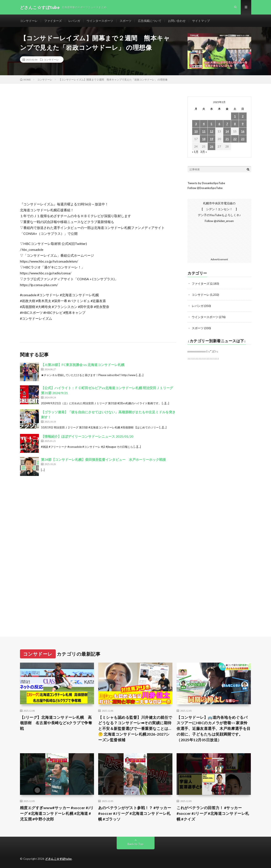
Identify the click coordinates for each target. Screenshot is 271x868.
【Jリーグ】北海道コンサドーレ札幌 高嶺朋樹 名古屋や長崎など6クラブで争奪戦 (56, 722)
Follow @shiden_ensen (219, 221)
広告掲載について (150, 21)
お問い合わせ (177, 21)
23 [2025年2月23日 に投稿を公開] (243, 139)
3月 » (204, 152)
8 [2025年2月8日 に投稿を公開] (235, 124)
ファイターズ (53, 21)
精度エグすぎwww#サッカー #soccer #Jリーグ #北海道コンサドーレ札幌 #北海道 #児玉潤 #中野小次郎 (57, 813)
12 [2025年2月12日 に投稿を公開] (212, 132)
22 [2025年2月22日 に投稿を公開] (235, 139)
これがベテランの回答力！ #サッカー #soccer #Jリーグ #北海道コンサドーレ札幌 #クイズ (213, 813)
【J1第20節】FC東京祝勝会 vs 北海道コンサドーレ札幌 (83, 365)
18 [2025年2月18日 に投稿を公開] (204, 139)
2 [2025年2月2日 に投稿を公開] (243, 117)
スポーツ (126, 21)
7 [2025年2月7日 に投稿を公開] (227, 124)
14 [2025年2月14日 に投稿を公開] (227, 132)
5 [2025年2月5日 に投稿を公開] (212, 124)
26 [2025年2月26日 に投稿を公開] (212, 147)
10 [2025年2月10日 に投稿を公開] (196, 132)
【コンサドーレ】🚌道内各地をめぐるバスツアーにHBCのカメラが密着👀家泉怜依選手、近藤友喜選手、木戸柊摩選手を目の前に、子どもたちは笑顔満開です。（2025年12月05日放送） (214, 728)
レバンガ (74, 21)
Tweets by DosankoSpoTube (206, 184)
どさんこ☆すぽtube (59, 859)
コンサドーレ (29, 21)
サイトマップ (201, 21)
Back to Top (135, 844)
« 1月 (195, 152)
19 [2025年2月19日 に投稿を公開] (212, 139)
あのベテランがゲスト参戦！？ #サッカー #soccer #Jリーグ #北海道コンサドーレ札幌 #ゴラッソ (135, 813)
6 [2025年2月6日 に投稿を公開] (219, 124)
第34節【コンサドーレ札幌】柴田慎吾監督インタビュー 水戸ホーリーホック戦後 (103, 460)
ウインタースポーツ (100, 21)
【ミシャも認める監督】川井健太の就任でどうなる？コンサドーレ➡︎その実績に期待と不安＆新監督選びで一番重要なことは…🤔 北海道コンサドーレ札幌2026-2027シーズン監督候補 (135, 728)
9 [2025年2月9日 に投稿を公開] (243, 124)
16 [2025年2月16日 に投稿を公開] (243, 132)
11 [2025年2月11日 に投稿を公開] (204, 132)
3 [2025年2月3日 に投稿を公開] (196, 124)
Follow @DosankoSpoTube (205, 188)
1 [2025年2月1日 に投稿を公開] (235, 117)
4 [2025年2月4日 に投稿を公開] (204, 124)
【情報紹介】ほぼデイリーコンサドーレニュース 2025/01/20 (87, 437)
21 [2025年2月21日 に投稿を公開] (227, 139)
